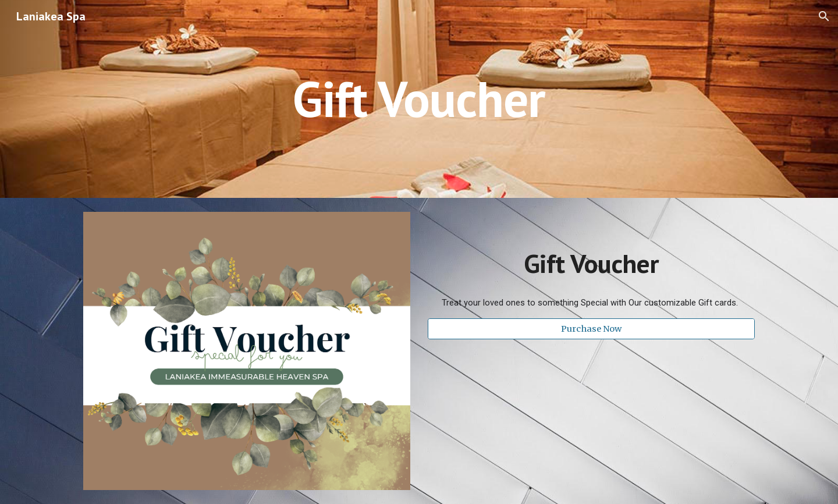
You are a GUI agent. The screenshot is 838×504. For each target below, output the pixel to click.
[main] (419, 99)
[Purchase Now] (591, 329)
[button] (824, 16)
